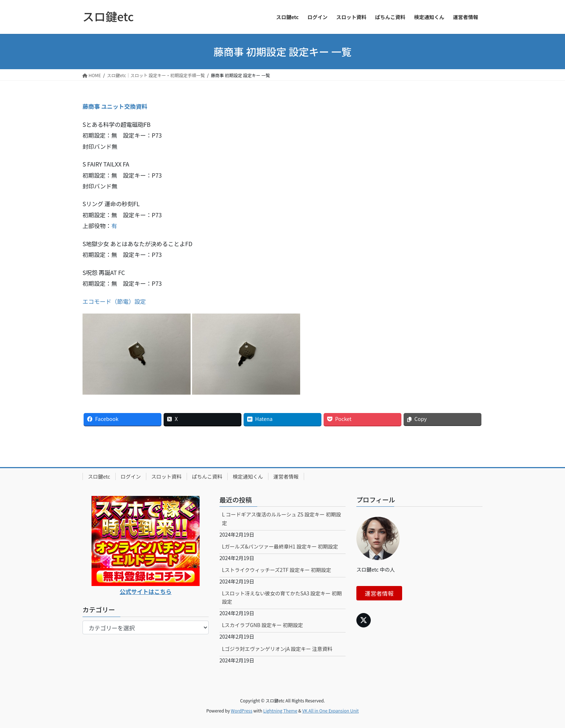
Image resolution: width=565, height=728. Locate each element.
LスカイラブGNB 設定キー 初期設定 (263, 625)
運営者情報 (286, 476)
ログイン (131, 476)
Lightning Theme (280, 711)
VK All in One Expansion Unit (331, 711)
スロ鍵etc (99, 476)
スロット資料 (166, 476)
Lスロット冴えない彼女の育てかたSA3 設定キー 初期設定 (282, 597)
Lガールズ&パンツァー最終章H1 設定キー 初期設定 (280, 546)
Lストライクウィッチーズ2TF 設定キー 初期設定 (277, 570)
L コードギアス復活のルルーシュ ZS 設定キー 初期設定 (281, 518)
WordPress (242, 711)
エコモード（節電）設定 (114, 301)
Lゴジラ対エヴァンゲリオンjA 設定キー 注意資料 (277, 649)
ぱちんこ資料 (207, 476)
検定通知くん (248, 476)
